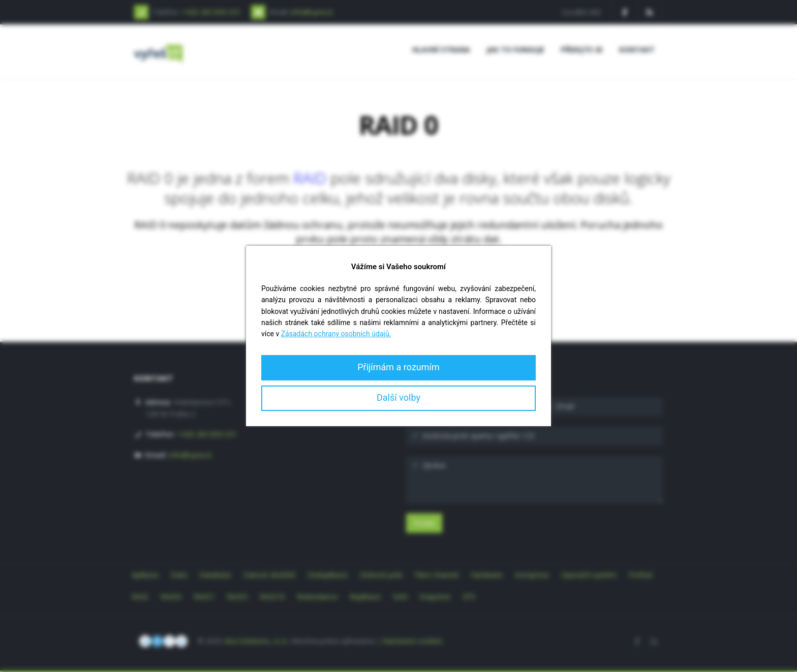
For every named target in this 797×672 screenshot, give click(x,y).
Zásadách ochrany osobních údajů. (336, 334)
